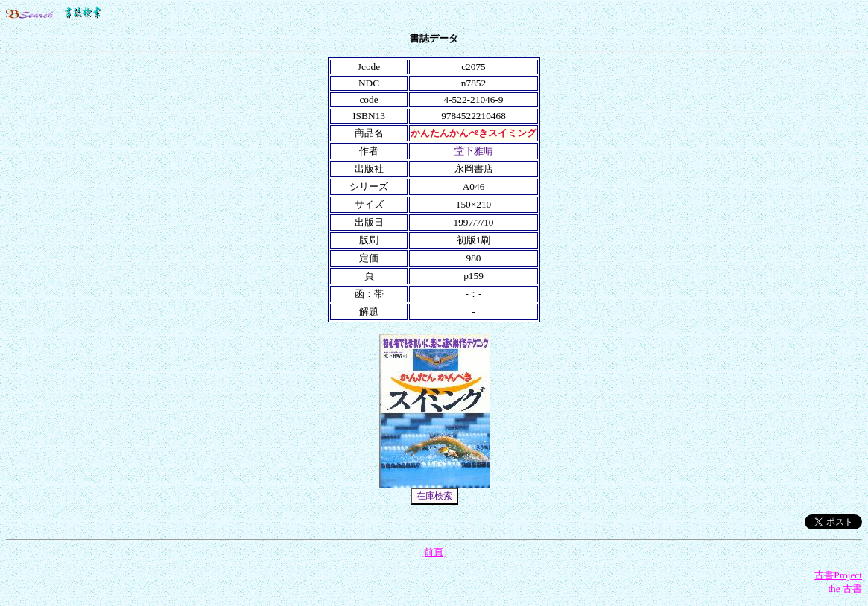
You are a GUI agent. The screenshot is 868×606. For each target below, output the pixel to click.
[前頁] (434, 552)
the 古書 (845, 589)
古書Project (838, 575)
